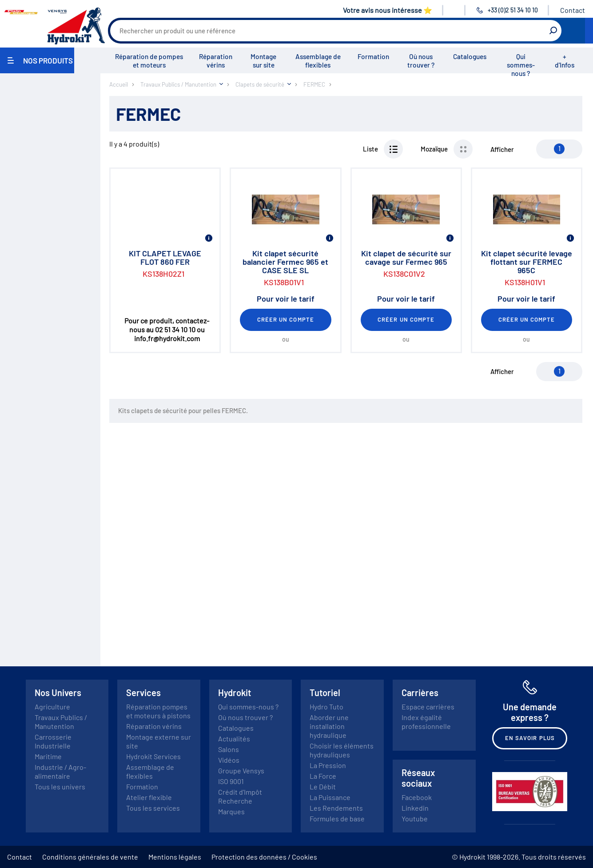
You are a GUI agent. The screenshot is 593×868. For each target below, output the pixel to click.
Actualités (234, 739)
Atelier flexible (149, 797)
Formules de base (337, 818)
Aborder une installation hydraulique (329, 726)
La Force (323, 776)
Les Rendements (336, 808)
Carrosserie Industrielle (53, 741)
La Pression (328, 765)
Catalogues (470, 56)
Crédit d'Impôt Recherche (240, 796)
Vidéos (229, 760)
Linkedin (415, 808)
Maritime (48, 756)
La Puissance (330, 797)
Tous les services (153, 808)
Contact (573, 10)
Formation (373, 56)
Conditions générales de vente (90, 857)
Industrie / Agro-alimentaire (60, 771)
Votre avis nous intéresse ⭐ (388, 10)
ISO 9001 (231, 781)
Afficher (502, 149)
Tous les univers (60, 786)
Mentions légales (175, 857)
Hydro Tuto (326, 707)
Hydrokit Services (153, 756)
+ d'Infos (565, 61)
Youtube (415, 818)
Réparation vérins (216, 61)
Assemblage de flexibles (318, 61)
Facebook (417, 797)
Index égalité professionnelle (426, 722)
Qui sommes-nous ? (521, 65)
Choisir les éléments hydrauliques (342, 750)
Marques (231, 811)
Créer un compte (286, 319)
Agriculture (52, 707)
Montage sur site (263, 61)
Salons (229, 749)
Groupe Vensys (241, 770)
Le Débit (323, 786)
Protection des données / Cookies (264, 857)
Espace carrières (428, 707)
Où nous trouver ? (421, 61)
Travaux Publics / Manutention (61, 722)
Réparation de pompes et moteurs (149, 61)
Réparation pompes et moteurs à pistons (158, 711)
